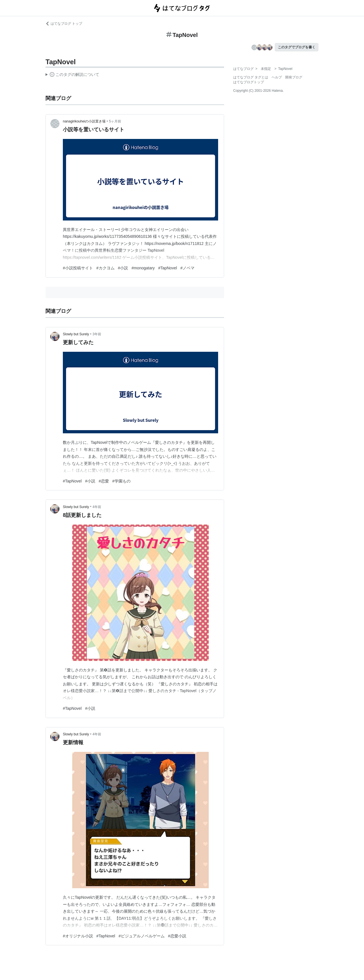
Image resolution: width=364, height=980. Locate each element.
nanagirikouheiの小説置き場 (84, 121)
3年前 (97, 334)
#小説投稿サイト (78, 268)
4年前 (97, 507)
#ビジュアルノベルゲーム (142, 936)
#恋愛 (104, 481)
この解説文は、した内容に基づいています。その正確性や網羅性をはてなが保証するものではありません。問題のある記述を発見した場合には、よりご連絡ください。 (72, 75)
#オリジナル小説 (78, 936)
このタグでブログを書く (297, 47)
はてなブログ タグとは (251, 77)
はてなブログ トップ (64, 24)
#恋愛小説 (177, 936)
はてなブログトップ (249, 82)
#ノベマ (187, 268)
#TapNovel (167, 268)
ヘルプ (277, 77)
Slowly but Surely (76, 334)
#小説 (123, 268)
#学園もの (121, 481)
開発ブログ (294, 77)
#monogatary (143, 268)
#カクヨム (106, 268)
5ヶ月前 (115, 121)
